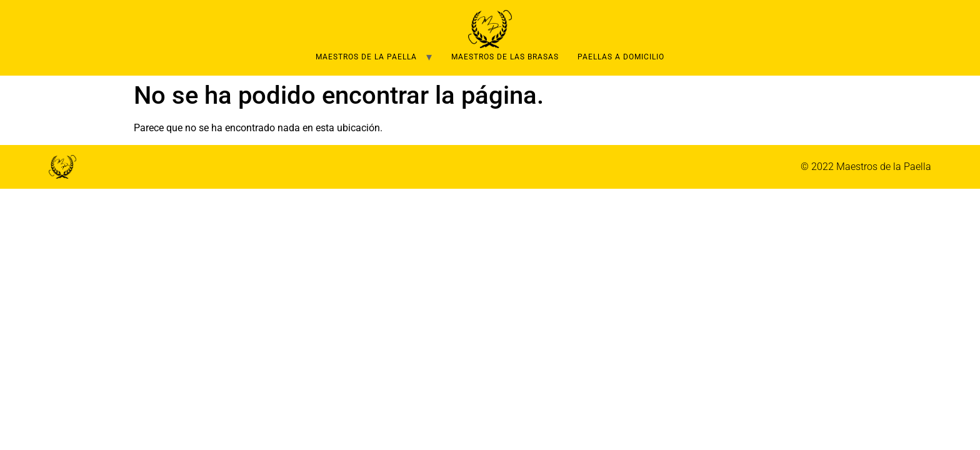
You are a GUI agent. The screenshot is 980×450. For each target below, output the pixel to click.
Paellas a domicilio (621, 57)
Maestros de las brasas (505, 57)
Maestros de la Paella (366, 57)
